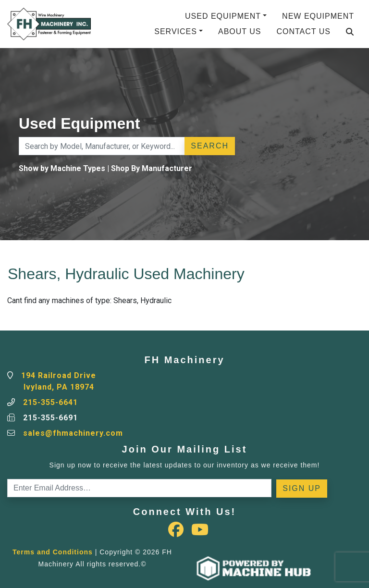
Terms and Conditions (53, 552)
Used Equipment (223, 16)
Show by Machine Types (62, 168)
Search (210, 146)
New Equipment (318, 16)
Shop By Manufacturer (152, 168)
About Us (240, 31)
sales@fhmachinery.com (73, 433)
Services (176, 31)
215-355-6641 (50, 402)
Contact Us (303, 31)
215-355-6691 (50, 418)
